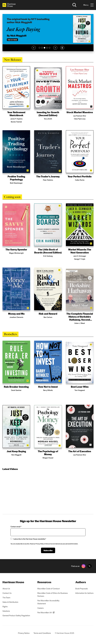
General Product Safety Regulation (16, 615)
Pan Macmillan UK (46, 612)
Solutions (6, 611)
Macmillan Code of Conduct (49, 588)
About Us (6, 588)
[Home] (9, 5)
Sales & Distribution (10, 602)
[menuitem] (16, 582)
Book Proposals (82, 588)
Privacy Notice (24, 633)
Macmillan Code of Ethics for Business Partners (53, 594)
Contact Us (7, 593)
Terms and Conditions (42, 633)
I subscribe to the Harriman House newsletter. (28, 539)
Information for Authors (84, 593)
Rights (5, 606)
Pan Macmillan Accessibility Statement (48, 602)
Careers (40, 608)
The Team (6, 597)
